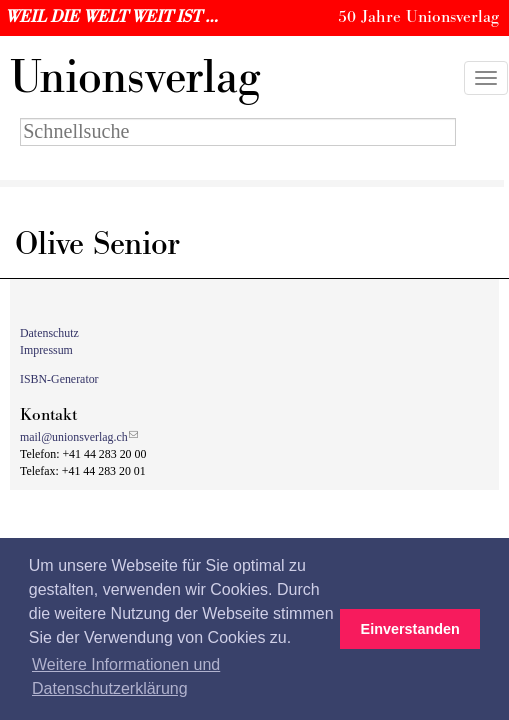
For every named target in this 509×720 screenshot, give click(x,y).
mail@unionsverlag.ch (74, 437)
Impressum (46, 350)
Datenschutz (49, 333)
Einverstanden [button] (410, 629)
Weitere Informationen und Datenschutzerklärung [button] (126, 676)
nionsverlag (135, 78)
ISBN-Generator (59, 379)
